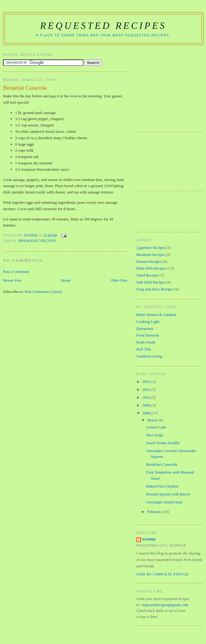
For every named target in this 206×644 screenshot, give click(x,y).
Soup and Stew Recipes (155, 289)
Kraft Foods (146, 342)
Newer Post (12, 280)
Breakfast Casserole (162, 464)
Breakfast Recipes (38, 241)
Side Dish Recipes (151, 282)
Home (66, 280)
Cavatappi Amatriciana (164, 502)
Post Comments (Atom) (44, 292)
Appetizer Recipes (151, 248)
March (153, 420)
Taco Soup (154, 435)
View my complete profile (163, 574)
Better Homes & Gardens (156, 315)
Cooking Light (148, 322)
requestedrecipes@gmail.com (165, 605)
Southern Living (149, 356)
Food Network (148, 335)
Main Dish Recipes (151, 268)
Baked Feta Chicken (162, 486)
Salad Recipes (147, 275)
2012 (147, 389)
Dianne (149, 540)
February (155, 512)
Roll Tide (144, 349)
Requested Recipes (103, 26)
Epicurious (145, 329)
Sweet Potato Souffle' (163, 443)
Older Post (119, 280)
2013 (147, 382)
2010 (147, 397)
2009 (147, 405)
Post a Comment (16, 272)
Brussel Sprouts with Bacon (168, 494)
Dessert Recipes (149, 262)
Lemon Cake (156, 427)
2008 (147, 413)
